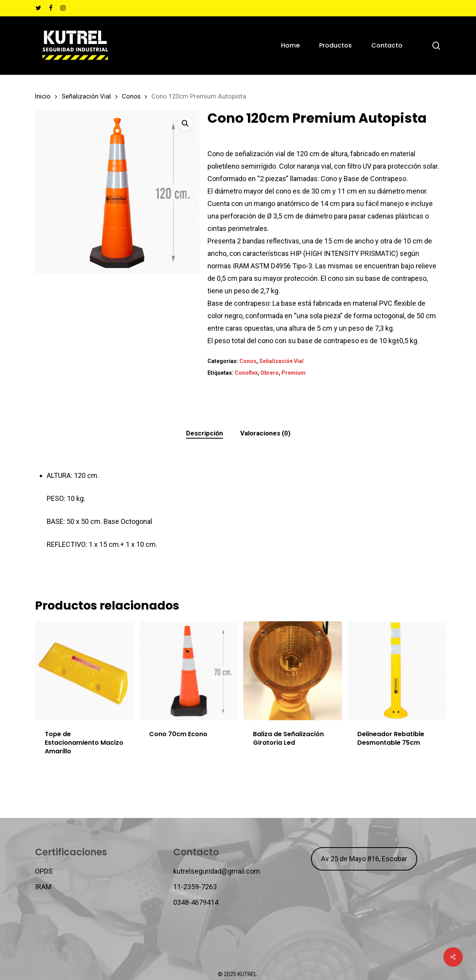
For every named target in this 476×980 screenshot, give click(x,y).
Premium (293, 373)
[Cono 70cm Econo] (189, 671)
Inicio (43, 96)
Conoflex (246, 373)
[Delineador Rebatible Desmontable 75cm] (397, 671)
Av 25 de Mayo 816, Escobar (364, 859)
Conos (131, 96)
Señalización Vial (86, 96)
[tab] (205, 433)
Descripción (205, 433)
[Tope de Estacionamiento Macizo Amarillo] (84, 671)
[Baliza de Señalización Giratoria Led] (293, 671)
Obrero (270, 373)
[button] (185, 123)
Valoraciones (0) (265, 433)
